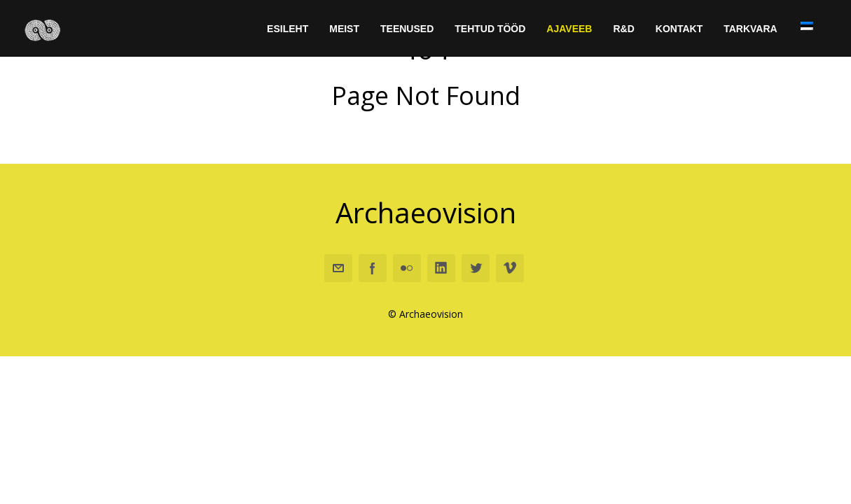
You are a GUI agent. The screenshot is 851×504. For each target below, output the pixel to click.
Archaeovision (426, 212)
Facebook (373, 269)
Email (338, 269)
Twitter (476, 269)
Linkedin (441, 269)
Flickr (407, 269)
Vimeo (510, 269)
